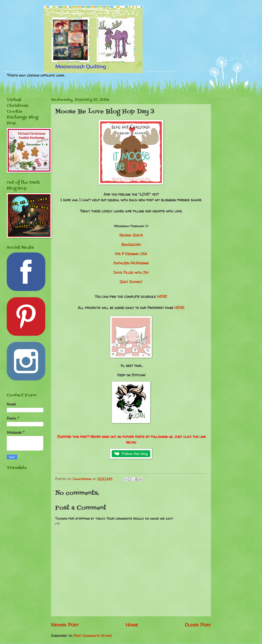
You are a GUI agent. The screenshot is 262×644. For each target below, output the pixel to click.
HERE (162, 297)
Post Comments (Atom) (93, 636)
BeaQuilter (131, 245)
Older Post (198, 625)
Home (132, 625)
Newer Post (65, 625)
